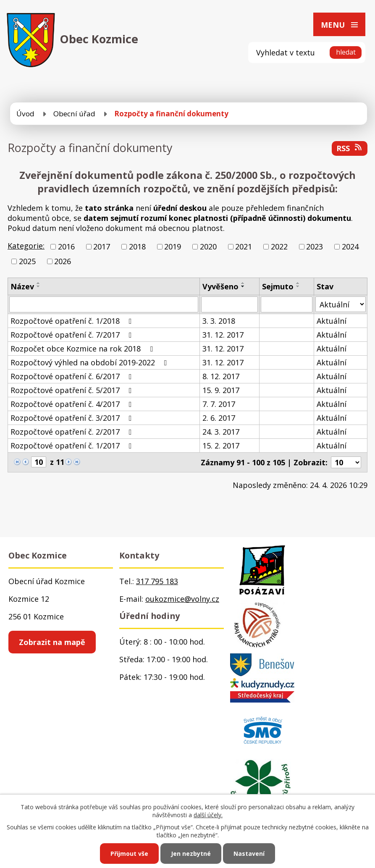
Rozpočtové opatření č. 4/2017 (73, 404)
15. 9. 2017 (221, 390)
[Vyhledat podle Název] (104, 304)
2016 (66, 247)
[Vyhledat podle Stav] (341, 304)
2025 (27, 261)
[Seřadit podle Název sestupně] (39, 286)
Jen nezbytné (191, 854)
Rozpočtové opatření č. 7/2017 (73, 335)
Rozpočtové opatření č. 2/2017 (73, 432)
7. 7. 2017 (219, 404)
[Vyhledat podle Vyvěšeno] (230, 304)
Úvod (25, 114)
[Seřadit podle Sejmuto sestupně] (298, 286)
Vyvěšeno (220, 286)
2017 (102, 247)
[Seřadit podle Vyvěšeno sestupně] (243, 286)
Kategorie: (26, 246)
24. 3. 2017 (221, 432)
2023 (315, 247)
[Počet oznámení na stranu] (346, 462)
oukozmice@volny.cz (182, 599)
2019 (173, 247)
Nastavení (249, 854)
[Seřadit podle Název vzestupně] (39, 283)
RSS (350, 148)
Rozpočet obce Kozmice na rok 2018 (83, 349)
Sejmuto (278, 286)
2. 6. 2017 (219, 418)
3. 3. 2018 (219, 321)
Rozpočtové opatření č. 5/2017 (73, 390)
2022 (279, 247)
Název (22, 286)
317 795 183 (157, 581)
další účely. (208, 815)
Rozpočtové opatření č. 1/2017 (73, 446)
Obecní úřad (74, 114)
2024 (350, 247)
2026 (63, 261)
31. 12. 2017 (223, 335)
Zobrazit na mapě (52, 642)
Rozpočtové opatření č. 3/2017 (73, 418)
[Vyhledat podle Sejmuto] (287, 304)
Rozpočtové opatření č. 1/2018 (73, 321)
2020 (208, 247)
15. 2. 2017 (221, 446)
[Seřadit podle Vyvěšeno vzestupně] (243, 283)
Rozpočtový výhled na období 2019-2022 (90, 362)
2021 (244, 247)
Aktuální (332, 321)
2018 (137, 247)
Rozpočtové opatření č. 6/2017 (73, 376)
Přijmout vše (129, 854)
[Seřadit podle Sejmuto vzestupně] (298, 283)
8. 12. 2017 (221, 376)
